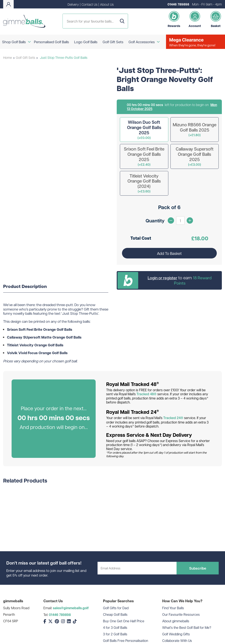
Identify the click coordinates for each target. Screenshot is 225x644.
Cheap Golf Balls (115, 614)
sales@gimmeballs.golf (71, 608)
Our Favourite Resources (181, 614)
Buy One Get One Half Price (124, 621)
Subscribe (198, 568)
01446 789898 (178, 4)
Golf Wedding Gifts (176, 634)
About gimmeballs (176, 621)
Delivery (73, 4)
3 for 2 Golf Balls (115, 634)
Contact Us (89, 4)
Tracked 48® (147, 394)
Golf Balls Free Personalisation (126, 641)
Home (8, 57)
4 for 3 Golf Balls (115, 627)
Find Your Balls (173, 608)
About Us (107, 4)
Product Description (25, 286)
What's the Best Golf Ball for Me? (187, 627)
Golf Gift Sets (25, 57)
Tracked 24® (173, 418)
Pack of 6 (169, 207)
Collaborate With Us (177, 641)
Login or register (162, 278)
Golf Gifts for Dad (116, 608)
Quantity (155, 220)
